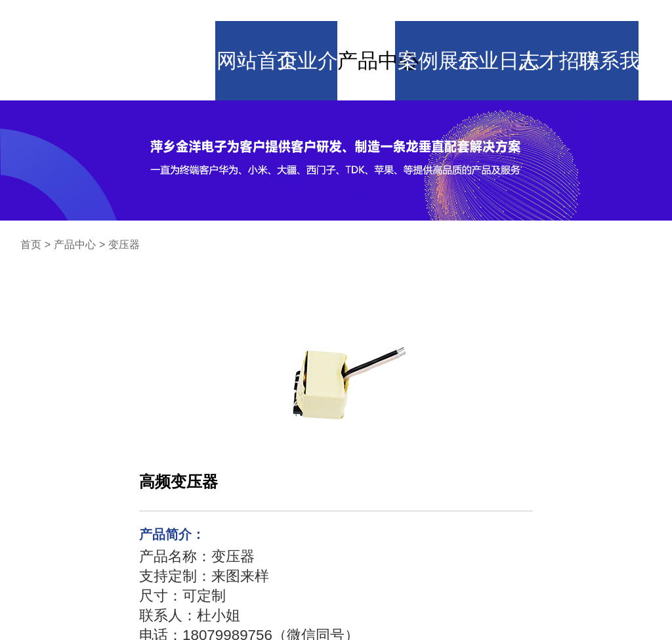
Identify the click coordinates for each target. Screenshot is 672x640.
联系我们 (626, 23)
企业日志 (497, 23)
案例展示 (432, 23)
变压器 (124, 192)
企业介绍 (304, 23)
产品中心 (368, 23)
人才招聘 (562, 23)
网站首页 (240, 23)
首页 (31, 192)
